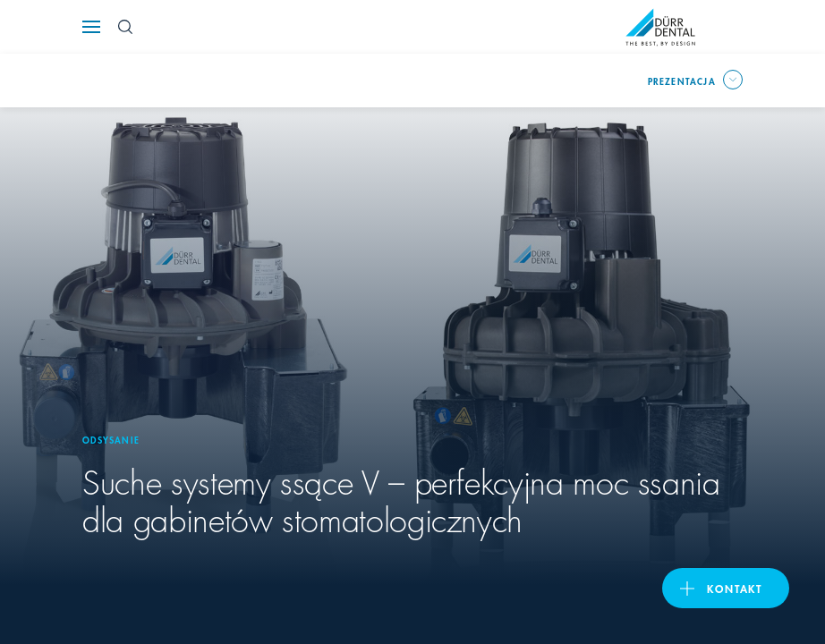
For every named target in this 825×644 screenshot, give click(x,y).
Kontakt (735, 588)
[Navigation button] (91, 27)
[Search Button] (125, 27)
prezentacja (682, 80)
